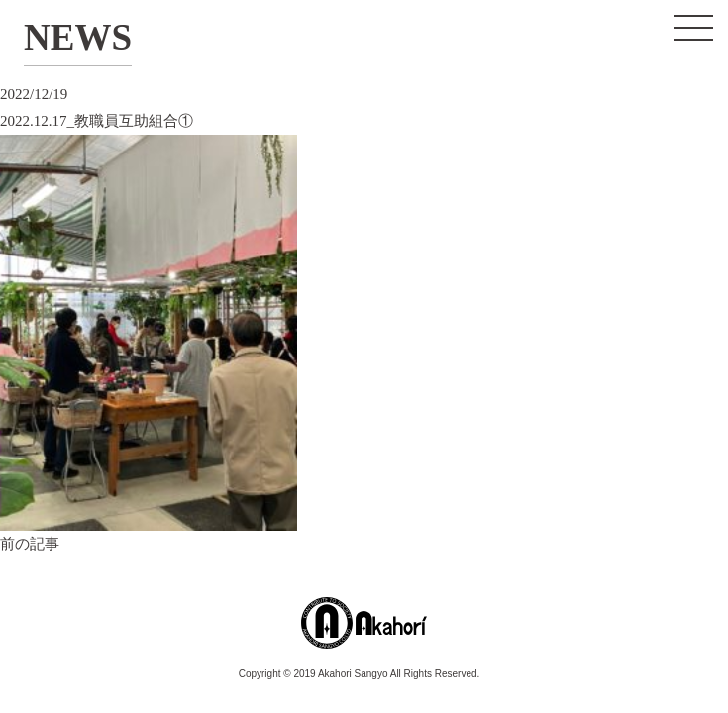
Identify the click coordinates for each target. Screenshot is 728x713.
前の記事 (30, 544)
